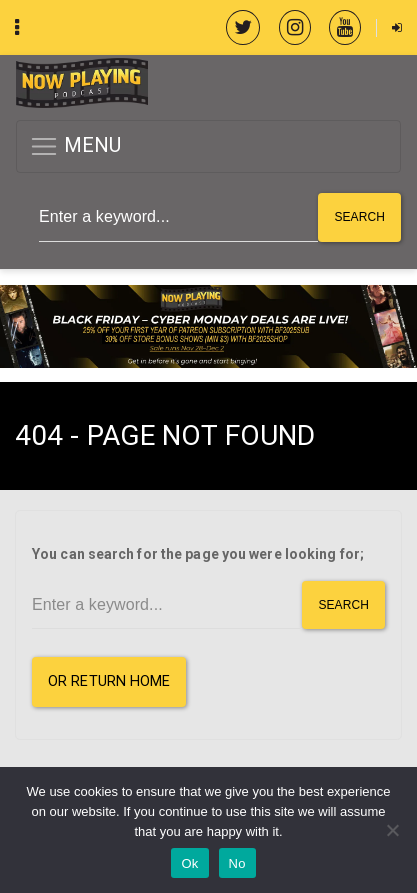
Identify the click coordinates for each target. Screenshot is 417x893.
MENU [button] (75, 146)
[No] (392, 830)
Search (359, 217)
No (237, 863)
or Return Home (109, 681)
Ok (189, 863)
